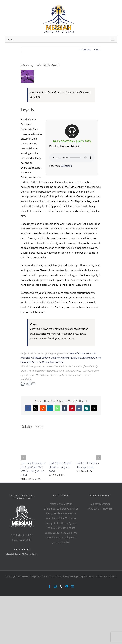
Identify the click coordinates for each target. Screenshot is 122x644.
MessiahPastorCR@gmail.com (22, 554)
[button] (23, 458)
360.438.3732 (22, 549)
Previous (86, 49)
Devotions (66, 166)
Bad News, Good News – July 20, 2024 (60, 467)
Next (96, 49)
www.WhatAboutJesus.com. (83, 353)
